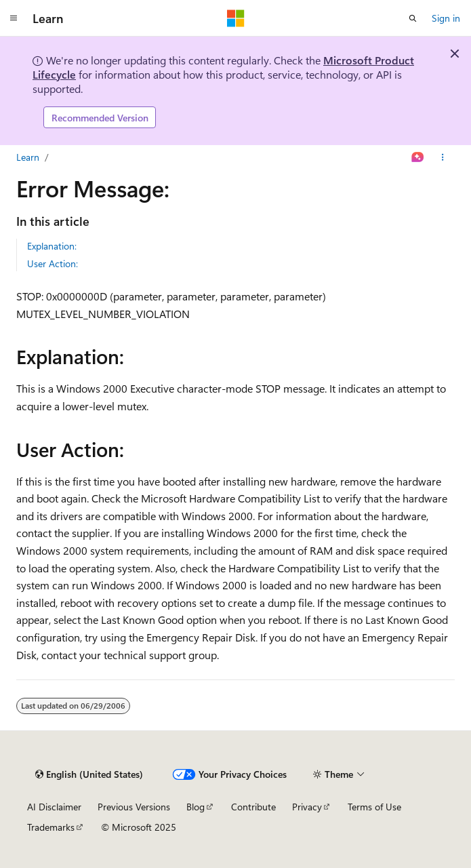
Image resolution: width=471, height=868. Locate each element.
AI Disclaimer (54, 807)
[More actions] (443, 157)
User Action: (53, 263)
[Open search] (413, 18)
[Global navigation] (14, 18)
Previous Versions (134, 807)
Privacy (307, 807)
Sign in (446, 18)
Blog (196, 807)
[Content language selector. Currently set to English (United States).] (89, 774)
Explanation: (52, 246)
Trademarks (51, 827)
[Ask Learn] (418, 157)
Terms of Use (374, 807)
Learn (28, 157)
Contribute (253, 807)
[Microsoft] (236, 18)
